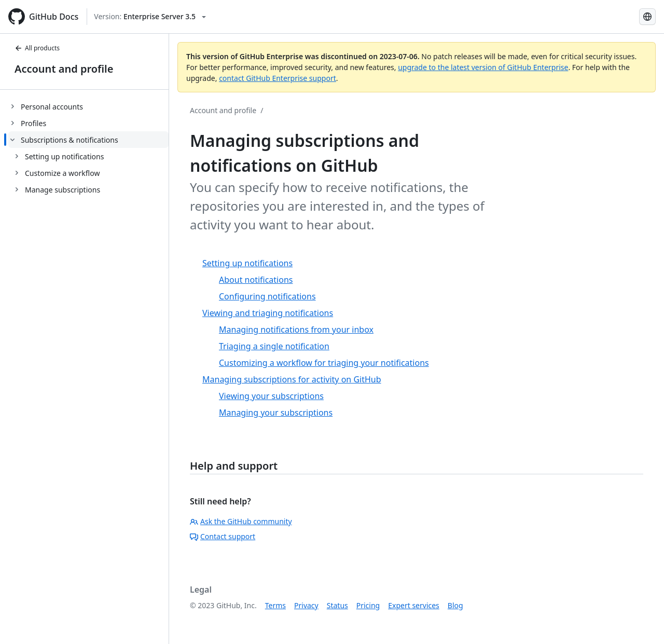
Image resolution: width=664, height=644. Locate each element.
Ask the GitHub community (241, 521)
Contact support (223, 536)
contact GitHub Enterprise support (278, 78)
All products (37, 48)
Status (337, 605)
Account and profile (64, 69)
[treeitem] (88, 106)
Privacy (306, 605)
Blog (455, 605)
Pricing (368, 605)
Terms (275, 605)
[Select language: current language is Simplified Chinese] (647, 17)
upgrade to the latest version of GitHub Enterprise (483, 67)
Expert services (414, 605)
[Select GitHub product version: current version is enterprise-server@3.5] (150, 17)
